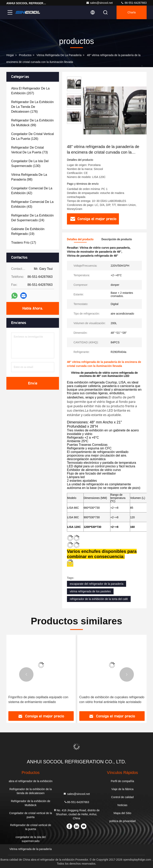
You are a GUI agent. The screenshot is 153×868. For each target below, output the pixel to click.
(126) (32, 136)
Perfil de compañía (122, 781)
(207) (30, 91)
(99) (32, 123)
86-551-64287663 (134, 3)
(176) (32, 107)
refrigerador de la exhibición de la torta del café (99, 599)
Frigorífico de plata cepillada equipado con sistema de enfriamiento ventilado (38, 700)
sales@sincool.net (99, 3)
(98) (29, 177)
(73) (29, 150)
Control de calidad (122, 797)
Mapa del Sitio (122, 813)
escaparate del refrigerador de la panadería (97, 584)
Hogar (10, 55)
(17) (24, 243)
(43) (32, 204)
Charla (132, 12)
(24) (32, 218)
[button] (26, 674)
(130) (30, 163)
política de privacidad (123, 821)
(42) (32, 191)
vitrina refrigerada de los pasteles (90, 591)
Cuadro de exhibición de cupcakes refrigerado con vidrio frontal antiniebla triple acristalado (112, 700)
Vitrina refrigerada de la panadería (59, 55)
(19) (28, 231)
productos (25, 55)
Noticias (123, 805)
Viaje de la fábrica (122, 789)
